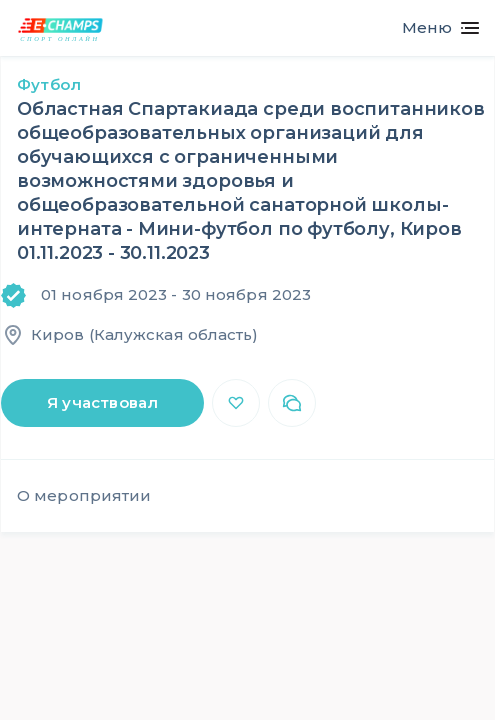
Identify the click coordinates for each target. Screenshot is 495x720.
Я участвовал (102, 402)
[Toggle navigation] (432, 28)
